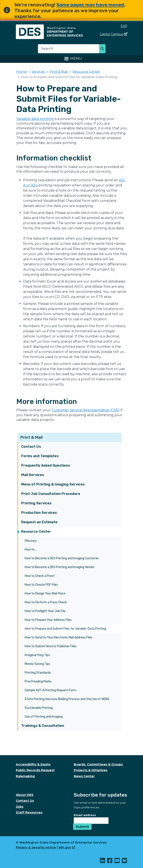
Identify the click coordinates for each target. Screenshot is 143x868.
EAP (124, 26)
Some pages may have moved (90, 5)
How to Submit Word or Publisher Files (51, 646)
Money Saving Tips (37, 664)
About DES (25, 795)
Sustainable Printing (39, 708)
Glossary (31, 541)
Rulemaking (25, 776)
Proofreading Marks (38, 681)
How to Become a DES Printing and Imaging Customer (62, 558)
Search (103, 49)
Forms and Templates (40, 456)
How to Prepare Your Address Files (48, 620)
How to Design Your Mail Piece (45, 594)
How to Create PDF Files (41, 585)
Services (38, 72)
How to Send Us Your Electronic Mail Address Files (59, 637)
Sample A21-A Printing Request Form (50, 690)
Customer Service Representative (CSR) (86, 410)
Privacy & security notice (36, 847)
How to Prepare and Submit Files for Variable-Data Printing (65, 629)
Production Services (39, 513)
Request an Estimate (39, 522)
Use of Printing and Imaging (44, 717)
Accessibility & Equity (33, 764)
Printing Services (36, 503)
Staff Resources (29, 812)
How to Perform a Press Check (46, 602)
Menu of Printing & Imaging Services (53, 484)
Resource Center (36, 532)
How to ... (31, 550)
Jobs (20, 807)
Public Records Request (35, 770)
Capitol (114, 34)
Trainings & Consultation (43, 726)
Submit (82, 827)
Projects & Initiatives (91, 770)
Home (22, 72)
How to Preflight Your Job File (45, 611)
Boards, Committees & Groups (98, 764)
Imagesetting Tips (37, 655)
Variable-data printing (35, 119)
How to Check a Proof (40, 576)
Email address (85, 815)
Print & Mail (32, 437)
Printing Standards (38, 673)
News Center (84, 776)
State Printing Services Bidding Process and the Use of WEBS (67, 699)
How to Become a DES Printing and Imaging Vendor (60, 567)
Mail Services (33, 475)
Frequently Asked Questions (46, 465)
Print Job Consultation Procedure (51, 494)
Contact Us (31, 447)
